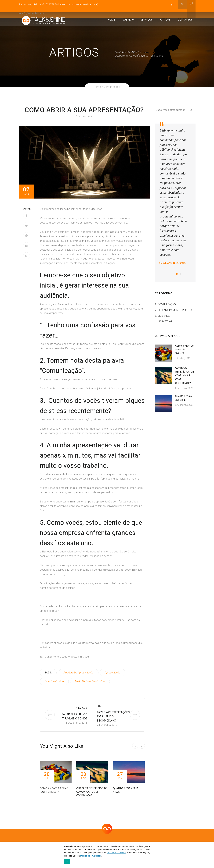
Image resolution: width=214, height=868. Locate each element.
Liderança (164, 316)
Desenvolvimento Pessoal (175, 310)
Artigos (168, 27)
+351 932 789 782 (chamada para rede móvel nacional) (69, 4)
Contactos (188, 27)
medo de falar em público (90, 681)
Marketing (165, 322)
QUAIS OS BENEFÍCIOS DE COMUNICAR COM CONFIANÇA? (185, 375)
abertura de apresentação (78, 673)
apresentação (113, 673)
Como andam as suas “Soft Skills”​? (185, 350)
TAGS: (48, 673)
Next (100, 705)
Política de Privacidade (91, 856)
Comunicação (86, 116)
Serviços (149, 27)
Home (114, 27)
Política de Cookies (116, 853)
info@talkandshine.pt (31, 13)
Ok (67, 862)
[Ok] (210, 855)
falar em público (54, 681)
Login (172, 4)
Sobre (129, 27)
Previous (81, 707)
